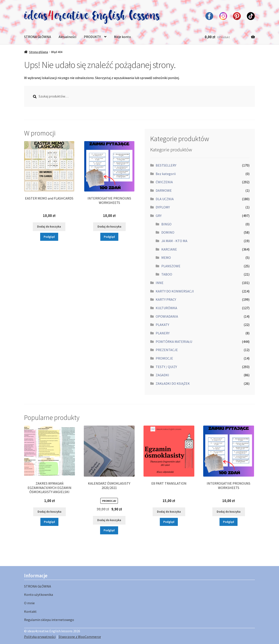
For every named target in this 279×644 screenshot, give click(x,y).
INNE (160, 283)
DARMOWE (164, 190)
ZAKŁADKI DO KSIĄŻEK (173, 383)
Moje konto (122, 37)
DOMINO (168, 232)
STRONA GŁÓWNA (38, 37)
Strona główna (39, 52)
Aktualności (67, 37)
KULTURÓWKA (166, 308)
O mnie (29, 603)
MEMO (166, 258)
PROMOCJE (164, 358)
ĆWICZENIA (164, 182)
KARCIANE (169, 249)
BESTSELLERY (166, 165)
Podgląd (49, 237)
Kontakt (30, 611)
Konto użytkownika (39, 594)
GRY (159, 216)
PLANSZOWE (171, 266)
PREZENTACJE (167, 350)
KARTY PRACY (166, 299)
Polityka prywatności (40, 637)
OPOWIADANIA (167, 316)
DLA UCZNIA (165, 199)
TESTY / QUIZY (166, 367)
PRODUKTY (92, 37)
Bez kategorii (166, 174)
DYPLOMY (163, 207)
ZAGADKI (162, 375)
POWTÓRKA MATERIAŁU (174, 342)
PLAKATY (162, 325)
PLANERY (163, 333)
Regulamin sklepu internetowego (49, 620)
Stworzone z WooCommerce (80, 637)
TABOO (167, 274)
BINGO (166, 224)
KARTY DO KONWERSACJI (175, 291)
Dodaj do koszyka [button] (49, 226)
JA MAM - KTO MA (174, 241)
